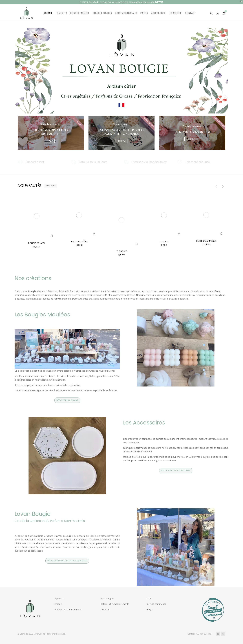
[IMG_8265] (179, 234)
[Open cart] (224, 13)
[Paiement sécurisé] (201, 162)
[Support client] (42, 162)
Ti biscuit (122, 251)
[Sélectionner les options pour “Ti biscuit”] (137, 244)
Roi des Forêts (79, 241)
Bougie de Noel (37, 243)
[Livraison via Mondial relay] (148, 162)
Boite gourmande (206, 241)
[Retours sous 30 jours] (95, 162)
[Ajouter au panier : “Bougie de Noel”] (52, 236)
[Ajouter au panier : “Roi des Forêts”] (94, 234)
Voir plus (51, 186)
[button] (216, 186)
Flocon (164, 241)
